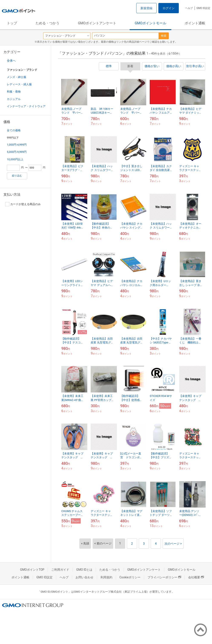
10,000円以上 (15, 159)
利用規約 (106, 577)
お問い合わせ (85, 577)
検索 (164, 36)
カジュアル (14, 99)
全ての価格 (14, 130)
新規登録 (146, 8)
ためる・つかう (47, 23)
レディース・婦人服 (19, 84)
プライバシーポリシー (164, 577)
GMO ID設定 (203, 8)
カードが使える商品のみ (23, 204)
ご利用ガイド (60, 570)
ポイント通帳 (195, 23)
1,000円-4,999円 (17, 145)
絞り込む (17, 176)
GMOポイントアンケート (97, 23)
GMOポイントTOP (32, 570)
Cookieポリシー (130, 577)
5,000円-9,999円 (17, 152)
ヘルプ (189, 8)
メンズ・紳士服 (16, 77)
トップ (12, 23)
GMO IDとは (84, 570)
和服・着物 (14, 92)
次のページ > (173, 544)
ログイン (169, 8)
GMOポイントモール (150, 23)
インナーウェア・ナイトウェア (26, 106)
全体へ (11, 61)
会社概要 (196, 577)
